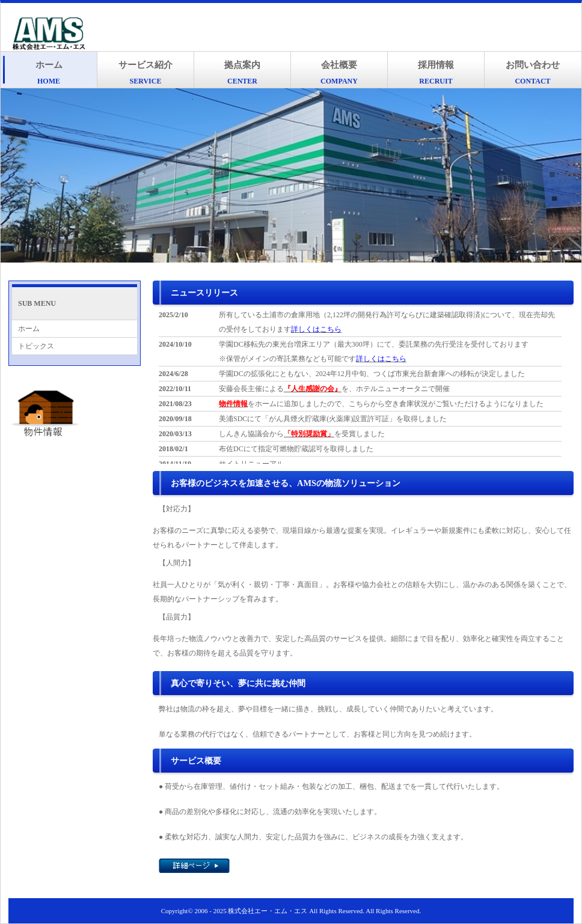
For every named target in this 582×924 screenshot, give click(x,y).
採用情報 (436, 73)
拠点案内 (242, 73)
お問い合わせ (533, 73)
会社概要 (339, 73)
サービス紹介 (145, 73)
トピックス (36, 346)
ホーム (49, 73)
